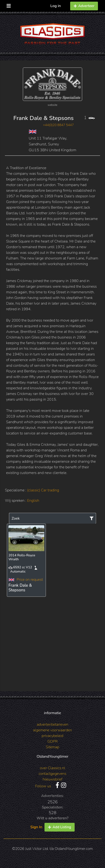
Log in (56, 6)
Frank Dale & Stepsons (44, 118)
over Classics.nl (52, 768)
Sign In (36, 827)
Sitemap (52, 747)
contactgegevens (52, 774)
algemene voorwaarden (53, 730)
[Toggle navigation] (9, 5)
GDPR (52, 741)
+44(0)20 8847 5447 (59, 125)
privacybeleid (52, 736)
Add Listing (60, 827)
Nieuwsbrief (52, 779)
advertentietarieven (52, 725)
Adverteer (84, 6)
